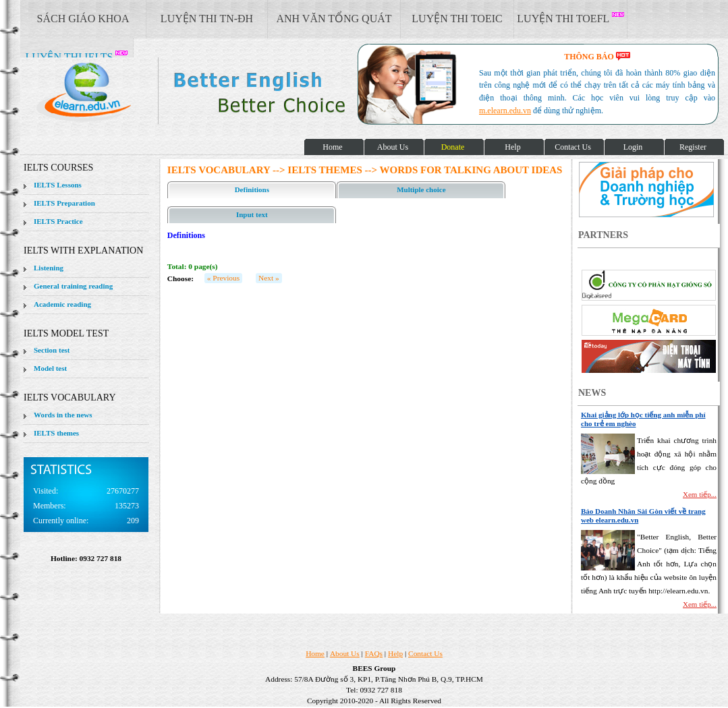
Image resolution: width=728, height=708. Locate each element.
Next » (269, 278)
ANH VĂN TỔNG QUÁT (334, 19)
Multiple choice (421, 189)
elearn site (214, 91)
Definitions (252, 189)
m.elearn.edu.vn (505, 111)
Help (395, 653)
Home (315, 653)
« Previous (223, 278)
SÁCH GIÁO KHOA (83, 19)
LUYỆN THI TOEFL (570, 18)
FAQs (374, 653)
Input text (252, 214)
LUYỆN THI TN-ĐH (207, 19)
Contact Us (425, 653)
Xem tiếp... (700, 494)
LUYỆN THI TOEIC (457, 19)
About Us (345, 653)
